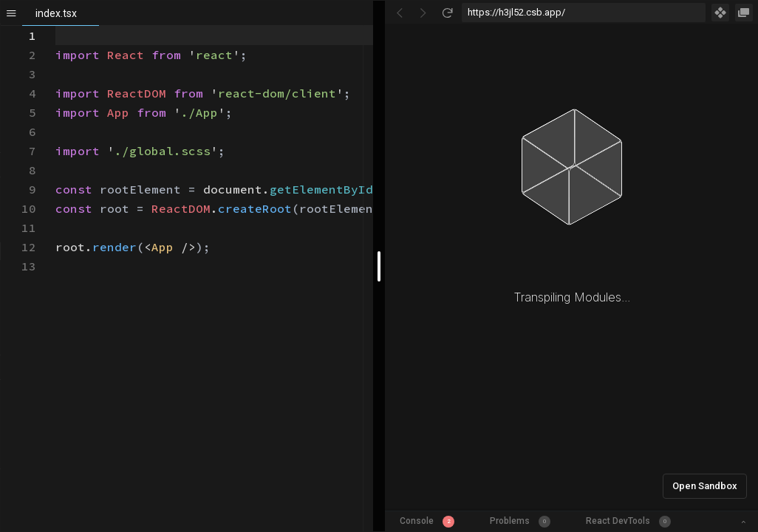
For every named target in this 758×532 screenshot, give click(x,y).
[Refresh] (447, 13)
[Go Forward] (423, 13)
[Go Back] (400, 13)
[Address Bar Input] (584, 13)
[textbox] (56, 26)
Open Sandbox (705, 486)
